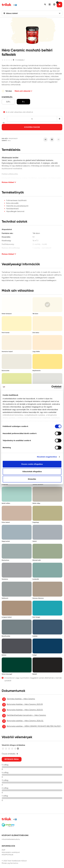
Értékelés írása (12, 759)
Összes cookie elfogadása (32, 464)
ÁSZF (3, 850)
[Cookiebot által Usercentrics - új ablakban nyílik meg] (51, 387)
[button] (45, 5)
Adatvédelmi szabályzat (11, 852)
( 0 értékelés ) (20, 60)
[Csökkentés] (4, 119)
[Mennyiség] (32, 119)
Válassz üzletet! (32, 13)
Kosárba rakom (32, 127)
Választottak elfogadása (32, 471)
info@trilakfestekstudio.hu (11, 839)
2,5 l (8, 102)
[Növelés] (60, 119)
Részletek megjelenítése (47, 457)
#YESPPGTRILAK (7, 855)
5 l (23, 102)
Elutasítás (32, 479)
